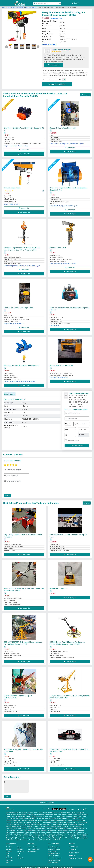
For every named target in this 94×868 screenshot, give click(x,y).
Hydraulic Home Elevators (24, 816)
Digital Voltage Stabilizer (76, 824)
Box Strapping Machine (65, 814)
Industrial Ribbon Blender (24, 814)
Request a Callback (57, 83)
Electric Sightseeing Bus (55, 837)
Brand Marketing (54, 855)
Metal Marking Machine (64, 827)
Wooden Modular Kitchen (25, 833)
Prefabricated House (73, 820)
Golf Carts (66, 837)
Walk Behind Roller (65, 812)
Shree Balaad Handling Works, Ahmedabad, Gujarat (67, 143)
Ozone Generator (34, 839)
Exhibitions (10, 859)
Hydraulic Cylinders (57, 822)
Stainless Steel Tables (51, 814)
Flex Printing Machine (13, 824)
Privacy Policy (32, 850)
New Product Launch (55, 857)
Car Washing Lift (58, 833)
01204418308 (73, 846)
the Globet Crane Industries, (59, 377)
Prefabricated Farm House (28, 818)
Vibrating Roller (76, 812)
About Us (9, 846)
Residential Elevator (38, 816)
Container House (18, 822)
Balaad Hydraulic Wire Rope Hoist (63, 127)
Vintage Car (74, 837)
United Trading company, (12, 203)
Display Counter (11, 816)
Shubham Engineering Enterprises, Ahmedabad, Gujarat (22, 265)
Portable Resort (52, 818)
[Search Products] (34, 3)
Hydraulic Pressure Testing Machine (16, 827)
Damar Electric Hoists (12, 187)
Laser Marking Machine (26, 812)
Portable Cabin (38, 812)
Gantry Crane (38, 825)
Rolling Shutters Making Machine (43, 833)
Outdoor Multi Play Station (51, 812)
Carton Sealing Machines (80, 814)
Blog (8, 855)
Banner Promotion (54, 853)
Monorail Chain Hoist (58, 247)
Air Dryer (14, 833)
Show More (85, 94)
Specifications (10, 393)
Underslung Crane (28, 825)
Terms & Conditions (33, 848)
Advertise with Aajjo (54, 848)
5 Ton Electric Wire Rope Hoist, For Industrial (21, 365)
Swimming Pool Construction (74, 835)
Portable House (15, 818)
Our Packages (53, 850)
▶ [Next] (38, 46)
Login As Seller (53, 862)
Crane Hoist (47, 825)
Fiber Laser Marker (51, 827)
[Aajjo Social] (76, 808)
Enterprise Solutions (55, 859)
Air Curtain (12, 829)
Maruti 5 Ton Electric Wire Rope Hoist (18, 307)
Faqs (8, 862)
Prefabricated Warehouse (59, 820)
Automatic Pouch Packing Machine (56, 831)
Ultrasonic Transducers (19, 831)
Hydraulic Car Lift (50, 816)
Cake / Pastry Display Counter (36, 827)
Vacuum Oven (27, 822)
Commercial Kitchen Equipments (26, 829)
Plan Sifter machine (42, 829)
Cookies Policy (32, 846)
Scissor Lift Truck (61, 816)
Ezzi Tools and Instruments (61, 49)
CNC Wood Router (82, 822)
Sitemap (9, 848)
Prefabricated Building (45, 820)
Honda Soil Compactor (58, 588)
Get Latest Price (56, 17)
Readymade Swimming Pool (24, 837)
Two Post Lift (67, 833)
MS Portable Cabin (63, 818)
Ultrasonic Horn (53, 829)
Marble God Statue (78, 827)
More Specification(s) (50, 44)
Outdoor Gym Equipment (40, 837)
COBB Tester (65, 825)
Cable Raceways (63, 829)
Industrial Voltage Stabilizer (60, 824)
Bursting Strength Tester (76, 825)
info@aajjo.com (74, 852)
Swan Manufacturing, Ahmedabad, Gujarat (63, 205)
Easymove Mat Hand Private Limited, (16, 145)
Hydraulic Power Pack (69, 822)
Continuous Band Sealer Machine (36, 831)
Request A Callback (47, 802)
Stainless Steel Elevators (74, 816)
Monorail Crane (56, 825)
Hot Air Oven (36, 822)
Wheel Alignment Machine (80, 833)
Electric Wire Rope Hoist (31, 7)
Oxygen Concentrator (22, 839)
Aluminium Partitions (38, 814)
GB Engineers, (54, 325)
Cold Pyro (42, 839)
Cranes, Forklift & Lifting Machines (15, 7)
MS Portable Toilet (42, 818)
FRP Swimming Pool (59, 835)
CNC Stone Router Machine (28, 824)
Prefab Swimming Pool (45, 835)
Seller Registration (54, 846)
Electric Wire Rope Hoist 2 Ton (61, 365)
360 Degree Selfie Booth (53, 839)
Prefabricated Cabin (18, 820)
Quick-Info (9, 857)
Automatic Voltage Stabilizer (14, 825)
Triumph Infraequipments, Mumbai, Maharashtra (19, 381)
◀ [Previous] (7, 46)
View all (87, 502)
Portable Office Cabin (31, 820)
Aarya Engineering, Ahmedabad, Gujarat (63, 263)
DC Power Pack (45, 822)
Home (4, 7)
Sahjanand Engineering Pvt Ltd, (14, 323)
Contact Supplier (54, 64)
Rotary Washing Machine (44, 824)
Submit (7, 495)
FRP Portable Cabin (76, 818)
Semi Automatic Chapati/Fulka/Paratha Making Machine (22, 835)
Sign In (75, 3)
